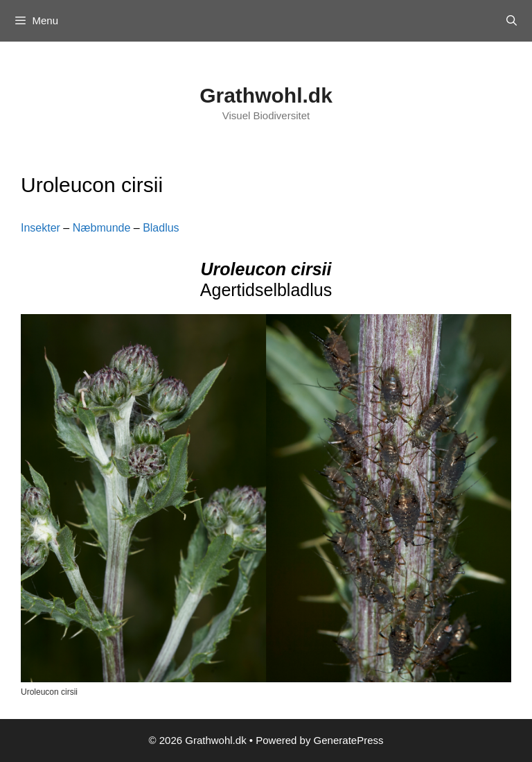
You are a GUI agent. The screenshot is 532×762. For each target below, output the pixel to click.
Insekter (41, 228)
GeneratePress (349, 740)
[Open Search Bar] (512, 21)
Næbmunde (102, 228)
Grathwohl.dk (266, 95)
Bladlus (161, 228)
